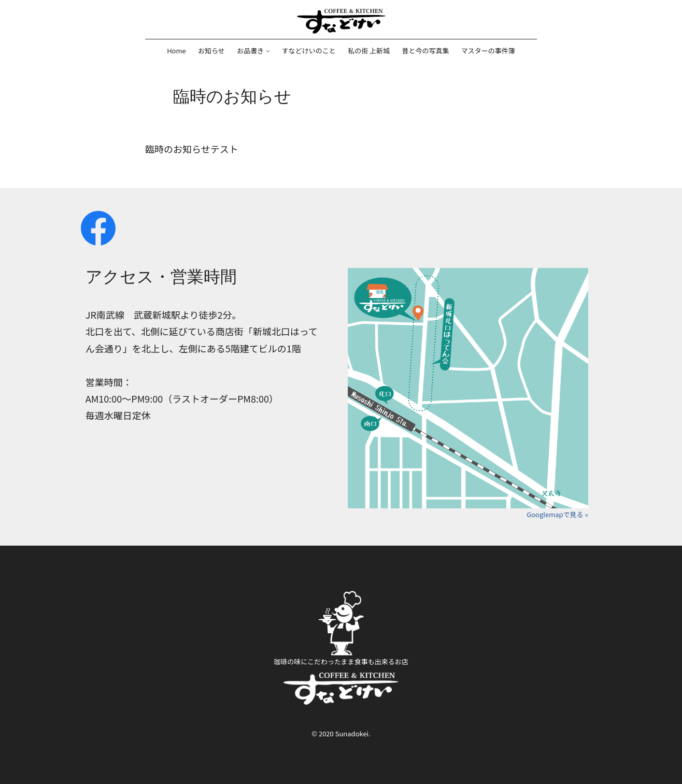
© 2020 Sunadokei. (341, 733)
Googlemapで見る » (557, 514)
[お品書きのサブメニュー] (268, 51)
